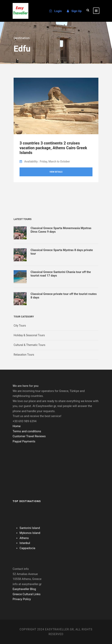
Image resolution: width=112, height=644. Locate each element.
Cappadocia (27, 548)
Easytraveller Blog (24, 589)
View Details (56, 172)
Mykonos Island (30, 533)
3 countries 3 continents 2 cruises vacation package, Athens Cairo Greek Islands (53, 148)
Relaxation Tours (24, 355)
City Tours (20, 326)
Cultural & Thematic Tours (29, 345)
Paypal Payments (24, 441)
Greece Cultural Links (27, 594)
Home (17, 426)
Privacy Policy (22, 599)
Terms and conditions (27, 431)
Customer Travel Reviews (29, 436)
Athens (24, 538)
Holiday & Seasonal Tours (29, 335)
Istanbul (25, 543)
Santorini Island (30, 528)
